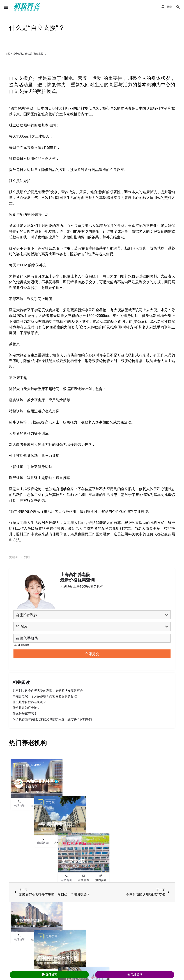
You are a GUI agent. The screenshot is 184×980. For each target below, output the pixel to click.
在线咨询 (37, 806)
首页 (8, 54)
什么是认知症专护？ (26, 708)
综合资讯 (18, 54)
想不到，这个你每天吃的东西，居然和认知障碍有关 (48, 691)
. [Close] (181, 972)
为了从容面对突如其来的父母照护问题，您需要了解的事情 (52, 719)
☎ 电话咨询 (135, 975)
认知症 (26, 557)
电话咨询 (19, 806)
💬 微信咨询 (49, 975)
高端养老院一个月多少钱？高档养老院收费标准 (45, 696)
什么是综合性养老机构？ (29, 702)
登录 (169, 7)
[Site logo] (28, 7)
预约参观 (54, 806)
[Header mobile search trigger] (178, 7)
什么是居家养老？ (25, 713)
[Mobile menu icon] (6, 7)
